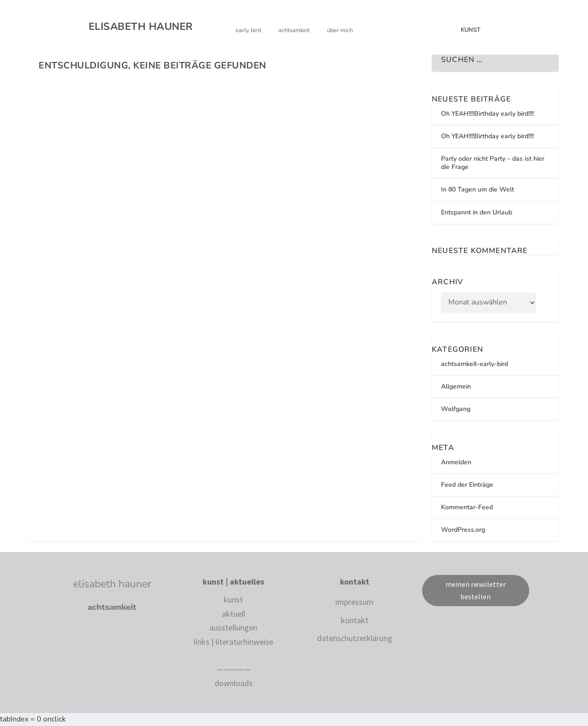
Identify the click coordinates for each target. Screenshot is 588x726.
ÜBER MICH (340, 31)
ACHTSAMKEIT (294, 31)
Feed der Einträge (467, 485)
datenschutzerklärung (355, 638)
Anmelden (456, 462)
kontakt (355, 620)
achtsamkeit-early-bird (475, 364)
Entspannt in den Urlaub (477, 212)
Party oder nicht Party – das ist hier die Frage (493, 163)
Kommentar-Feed (467, 507)
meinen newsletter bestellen (476, 590)
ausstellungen (233, 628)
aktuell (234, 614)
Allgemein (456, 386)
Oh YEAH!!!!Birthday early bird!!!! (487, 114)
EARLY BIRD (248, 31)
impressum (354, 602)
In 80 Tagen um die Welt (478, 189)
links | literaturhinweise (234, 642)
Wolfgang (456, 409)
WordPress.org (463, 530)
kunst (233, 599)
